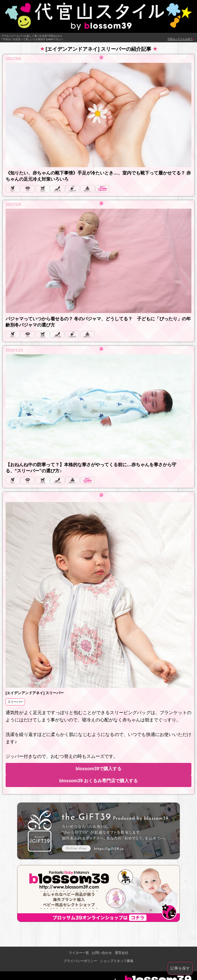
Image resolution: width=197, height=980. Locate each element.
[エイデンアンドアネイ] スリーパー (35, 693)
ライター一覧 (79, 953)
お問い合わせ (102, 953)
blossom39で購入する (99, 769)
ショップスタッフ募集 (117, 961)
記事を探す (180, 968)
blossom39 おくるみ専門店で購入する (99, 781)
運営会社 (122, 953)
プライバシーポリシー (80, 961)
